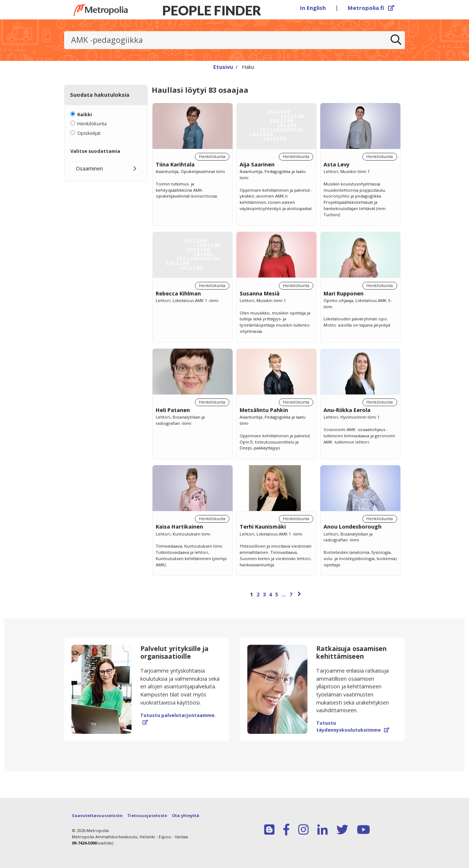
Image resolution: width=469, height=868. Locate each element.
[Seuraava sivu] (299, 594)
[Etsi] (396, 40)
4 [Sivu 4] (270, 594)
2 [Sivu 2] (258, 594)
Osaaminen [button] (89, 168)
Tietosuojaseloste (147, 815)
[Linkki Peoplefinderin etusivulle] (101, 10)
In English (313, 8)
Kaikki (85, 114)
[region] (276, 359)
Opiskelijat (89, 133)
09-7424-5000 (84, 843)
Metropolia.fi (371, 8)
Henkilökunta (92, 124)
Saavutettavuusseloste (97, 815)
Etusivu (223, 67)
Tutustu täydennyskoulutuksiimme (353, 726)
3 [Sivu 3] (264, 594)
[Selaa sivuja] (276, 598)
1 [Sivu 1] (251, 594)
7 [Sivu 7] (291, 594)
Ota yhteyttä (186, 815)
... (284, 594)
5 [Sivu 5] (277, 594)
